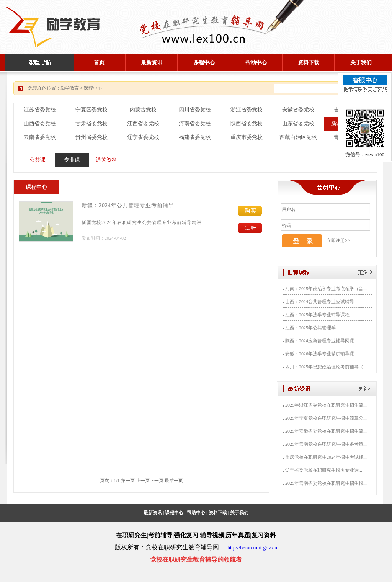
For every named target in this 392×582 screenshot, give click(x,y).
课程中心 (204, 63)
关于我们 (361, 63)
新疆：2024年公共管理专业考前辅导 (128, 205)
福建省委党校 (195, 137)
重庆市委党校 (247, 137)
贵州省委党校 (91, 137)
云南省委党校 (40, 137)
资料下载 (309, 63)
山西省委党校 (40, 123)
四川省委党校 (195, 110)
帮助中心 (256, 63)
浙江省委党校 (247, 110)
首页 (99, 63)
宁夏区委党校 (91, 110)
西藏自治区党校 (298, 137)
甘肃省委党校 (91, 123)
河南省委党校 (195, 123)
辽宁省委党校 (143, 137)
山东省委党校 (298, 123)
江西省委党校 (143, 123)
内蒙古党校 (143, 110)
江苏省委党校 (40, 110)
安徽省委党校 (298, 110)
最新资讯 (152, 63)
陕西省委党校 (247, 123)
